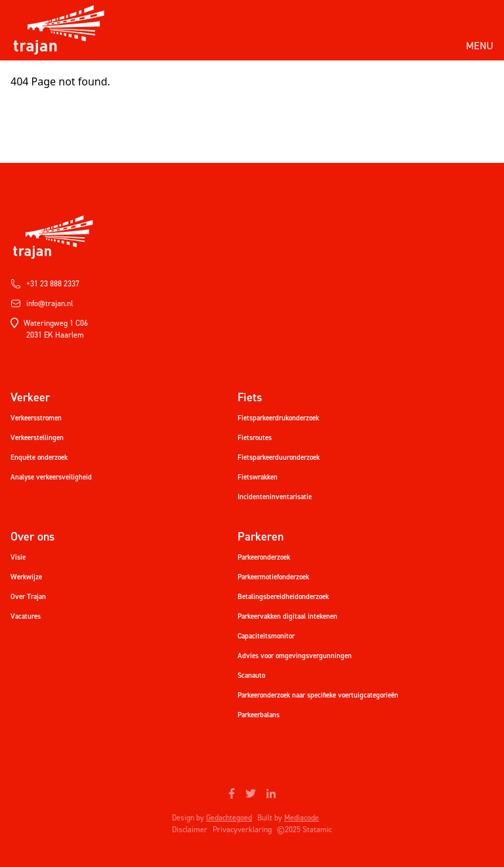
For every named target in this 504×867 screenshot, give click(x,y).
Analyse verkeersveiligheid (51, 477)
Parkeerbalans (259, 715)
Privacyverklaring (242, 830)
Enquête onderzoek (39, 457)
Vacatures (26, 616)
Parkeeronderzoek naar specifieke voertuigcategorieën (318, 695)
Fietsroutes (255, 438)
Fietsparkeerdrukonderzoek (278, 418)
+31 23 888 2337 (45, 284)
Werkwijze (26, 577)
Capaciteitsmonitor (266, 636)
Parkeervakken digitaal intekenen (287, 616)
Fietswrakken (258, 477)
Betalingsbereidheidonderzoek (283, 597)
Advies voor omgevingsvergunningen (295, 656)
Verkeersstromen (36, 418)
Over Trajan (28, 597)
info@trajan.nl (42, 303)
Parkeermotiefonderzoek (273, 577)
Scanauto (251, 676)
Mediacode (302, 818)
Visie (18, 557)
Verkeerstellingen (37, 438)
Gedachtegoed (229, 818)
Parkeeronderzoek (264, 557)
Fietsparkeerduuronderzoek (279, 457)
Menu (480, 46)
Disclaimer (190, 830)
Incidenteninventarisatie (275, 497)
